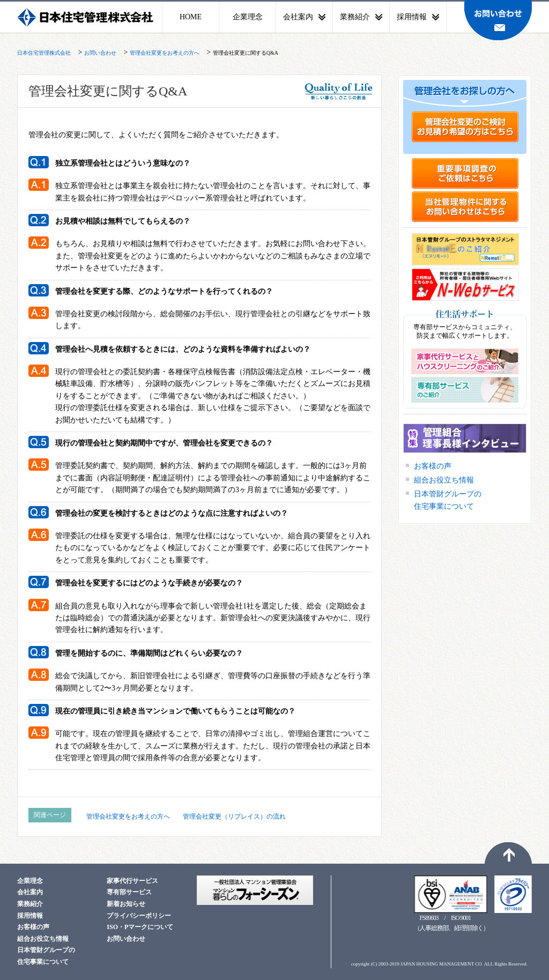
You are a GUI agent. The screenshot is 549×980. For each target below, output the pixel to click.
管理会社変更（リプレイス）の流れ (234, 816)
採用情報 (30, 916)
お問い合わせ (498, 20)
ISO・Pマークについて (140, 927)
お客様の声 (433, 466)
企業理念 (248, 17)
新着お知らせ (126, 904)
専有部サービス (129, 892)
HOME (191, 17)
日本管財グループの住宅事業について (448, 500)
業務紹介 (30, 904)
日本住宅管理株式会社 (87, 17)
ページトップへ (508, 853)
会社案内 (30, 892)
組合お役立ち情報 (444, 480)
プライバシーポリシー (139, 916)
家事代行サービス (132, 881)
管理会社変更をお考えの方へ (128, 816)
